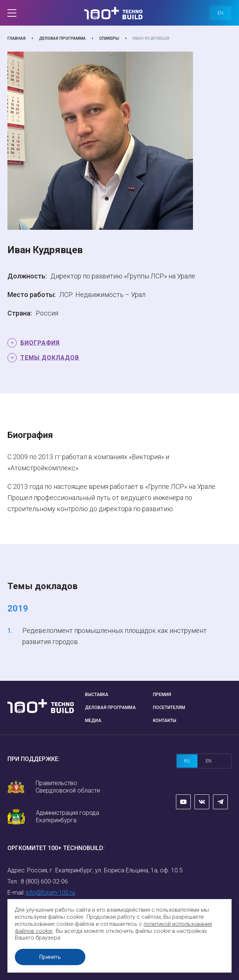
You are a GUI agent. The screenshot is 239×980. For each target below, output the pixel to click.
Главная (17, 38)
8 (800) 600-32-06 (44, 881)
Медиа (93, 721)
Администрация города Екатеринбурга (68, 816)
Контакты (165, 721)
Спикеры (109, 38)
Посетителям (169, 708)
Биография (40, 343)
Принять (50, 957)
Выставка (97, 695)
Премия (162, 695)
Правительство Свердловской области (68, 787)
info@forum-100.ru (50, 893)
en (220, 13)
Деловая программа (62, 38)
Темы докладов (50, 358)
